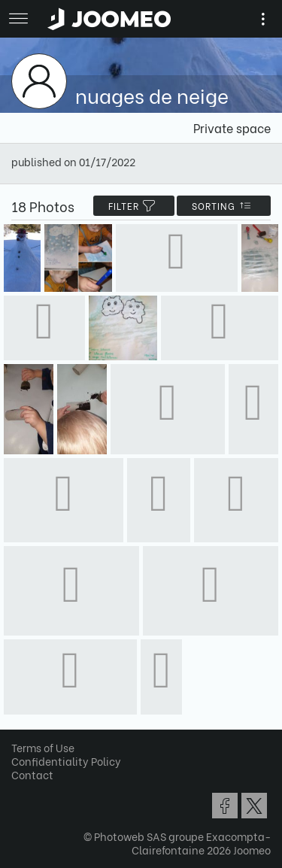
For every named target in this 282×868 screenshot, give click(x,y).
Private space (232, 127)
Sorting (224, 206)
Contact (32, 774)
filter (134, 206)
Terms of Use (43, 747)
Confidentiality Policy (66, 761)
